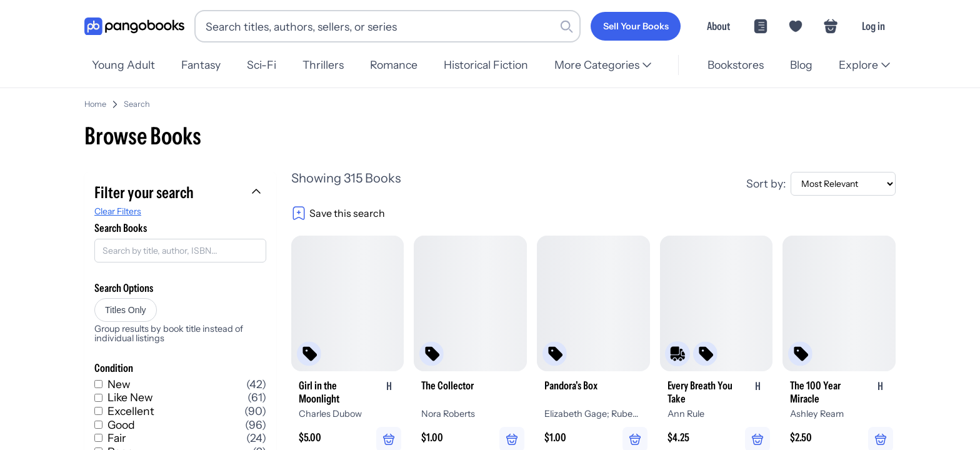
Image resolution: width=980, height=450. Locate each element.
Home (188, 99)
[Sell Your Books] (636, 26)
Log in (873, 26)
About (718, 26)
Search (230, 99)
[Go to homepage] (134, 27)
